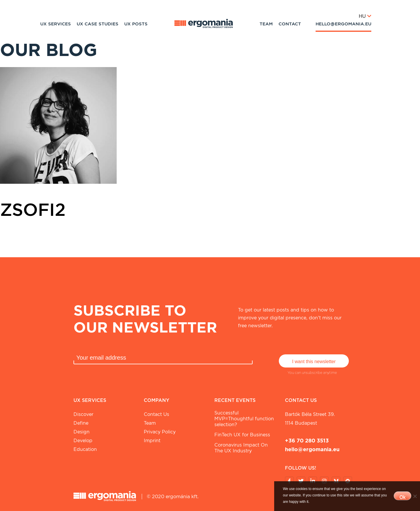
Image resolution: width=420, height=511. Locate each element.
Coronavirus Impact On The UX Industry (241, 448)
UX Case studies (98, 24)
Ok (402, 497)
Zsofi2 (33, 209)
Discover (83, 414)
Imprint (152, 441)
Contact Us (156, 414)
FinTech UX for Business (242, 435)
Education (85, 449)
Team (266, 24)
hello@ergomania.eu (343, 24)
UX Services (56, 24)
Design (82, 432)
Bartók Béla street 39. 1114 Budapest (310, 419)
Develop (83, 441)
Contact (290, 24)
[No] (415, 496)
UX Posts (136, 24)
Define (81, 423)
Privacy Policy (160, 432)
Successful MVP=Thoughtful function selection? (244, 419)
